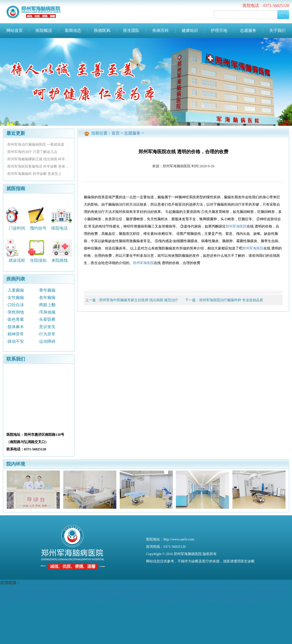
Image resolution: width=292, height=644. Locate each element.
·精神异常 (15, 334)
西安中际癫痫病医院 (170, 600)
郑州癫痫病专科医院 (53, 594)
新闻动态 (73, 31)
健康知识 (190, 31)
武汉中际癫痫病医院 (132, 600)
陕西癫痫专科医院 (254, 594)
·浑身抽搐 (47, 312)
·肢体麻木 (15, 327)
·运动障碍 (47, 341)
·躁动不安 (15, 341)
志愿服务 (248, 31)
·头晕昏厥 (47, 320)
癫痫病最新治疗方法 (234, 588)
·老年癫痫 (47, 298)
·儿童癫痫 (15, 290)
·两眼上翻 (47, 305)
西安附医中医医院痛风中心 (46, 600)
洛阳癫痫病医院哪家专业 (161, 583)
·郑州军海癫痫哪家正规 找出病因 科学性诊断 (39, 159)
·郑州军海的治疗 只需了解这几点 (32, 152)
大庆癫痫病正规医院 (77, 583)
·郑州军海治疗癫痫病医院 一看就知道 (35, 144)
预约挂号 (38, 228)
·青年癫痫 (47, 290)
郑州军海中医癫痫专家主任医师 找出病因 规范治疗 (139, 300)
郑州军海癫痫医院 (206, 600)
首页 (116, 133)
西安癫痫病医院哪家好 (205, 583)
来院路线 (60, 260)
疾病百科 (161, 31)
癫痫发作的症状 (20, 594)
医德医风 (102, 31)
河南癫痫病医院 (223, 594)
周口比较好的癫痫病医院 (40, 588)
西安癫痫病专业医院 (129, 594)
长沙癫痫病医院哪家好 (117, 583)
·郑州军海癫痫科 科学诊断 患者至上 (34, 174)
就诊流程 (17, 260)
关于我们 (277, 31)
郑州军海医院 (236, 226)
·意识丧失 (47, 327)
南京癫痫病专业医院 (39, 583)
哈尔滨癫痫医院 (193, 594)
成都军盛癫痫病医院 (242, 600)
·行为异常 (47, 334)
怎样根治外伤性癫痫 (91, 594)
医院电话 (60, 228)
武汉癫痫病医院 (163, 594)
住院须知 (38, 260)
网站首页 (15, 31)
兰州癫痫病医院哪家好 (148, 588)
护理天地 (219, 31)
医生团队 (131, 31)
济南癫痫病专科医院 (245, 583)
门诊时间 (17, 228)
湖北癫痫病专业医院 (108, 588)
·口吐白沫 (15, 305)
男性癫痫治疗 (76, 588)
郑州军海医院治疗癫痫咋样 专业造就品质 (231, 300)
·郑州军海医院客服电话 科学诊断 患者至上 (39, 166)
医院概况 (44, 31)
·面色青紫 (15, 320)
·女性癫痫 (15, 298)
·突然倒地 (15, 312)
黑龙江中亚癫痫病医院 (92, 600)
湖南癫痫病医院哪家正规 (192, 588)
